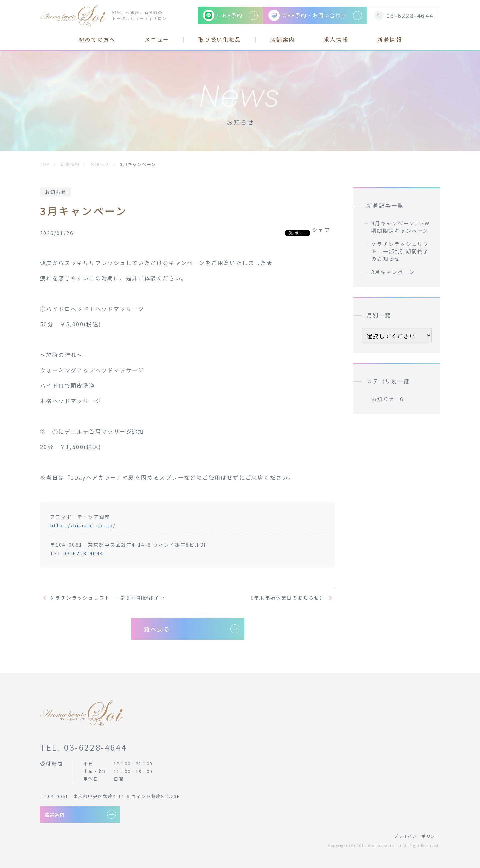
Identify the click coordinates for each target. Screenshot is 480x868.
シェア (321, 230)
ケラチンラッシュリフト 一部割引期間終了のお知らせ (400, 251)
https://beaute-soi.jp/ (83, 525)
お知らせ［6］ (390, 399)
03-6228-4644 (83, 553)
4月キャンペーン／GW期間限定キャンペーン (400, 227)
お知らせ (56, 192)
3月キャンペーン (393, 272)
